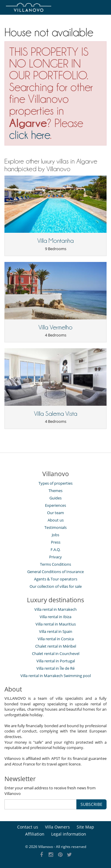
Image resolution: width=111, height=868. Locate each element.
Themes (55, 491)
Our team (55, 513)
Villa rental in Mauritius (56, 624)
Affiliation (35, 834)
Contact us (28, 827)
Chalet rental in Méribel (56, 646)
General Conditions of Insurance (55, 572)
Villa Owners (57, 827)
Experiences (55, 505)
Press (56, 542)
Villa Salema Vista (56, 414)
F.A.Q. (55, 549)
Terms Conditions (55, 564)
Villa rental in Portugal (56, 661)
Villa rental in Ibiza (55, 617)
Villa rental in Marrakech (55, 609)
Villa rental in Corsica (56, 639)
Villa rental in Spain (56, 631)
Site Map (85, 827)
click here (30, 135)
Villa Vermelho (55, 327)
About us (56, 520)
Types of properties (55, 483)
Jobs (55, 535)
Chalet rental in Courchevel (56, 654)
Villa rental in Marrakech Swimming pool (56, 676)
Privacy (55, 557)
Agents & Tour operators (56, 579)
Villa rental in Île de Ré (55, 668)
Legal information (69, 834)
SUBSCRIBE (91, 804)
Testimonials (55, 527)
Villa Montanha (55, 241)
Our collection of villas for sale (56, 586)
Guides (55, 498)
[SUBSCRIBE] (41, 804)
